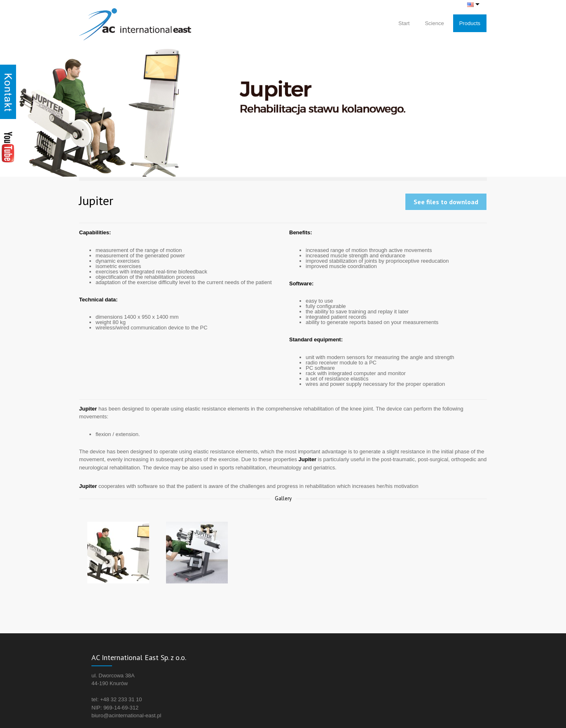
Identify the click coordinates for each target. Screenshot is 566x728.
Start (404, 23)
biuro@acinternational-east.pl (126, 715)
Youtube (8, 147)
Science (434, 23)
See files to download (446, 202)
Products (470, 23)
